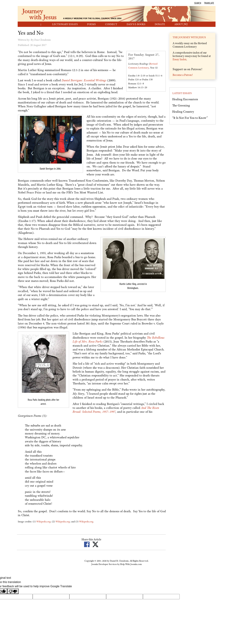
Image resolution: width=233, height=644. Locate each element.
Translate (209, 3)
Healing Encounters (185, 99)
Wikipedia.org (43, 522)
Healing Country (183, 112)
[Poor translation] (13, 591)
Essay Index (179, 59)
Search (198, 3)
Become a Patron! (183, 75)
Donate (160, 24)
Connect (111, 24)
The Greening (181, 105)
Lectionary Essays (65, 24)
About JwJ (181, 24)
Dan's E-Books (136, 24)
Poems (91, 24)
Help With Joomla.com (131, 564)
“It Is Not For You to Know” (190, 118)
